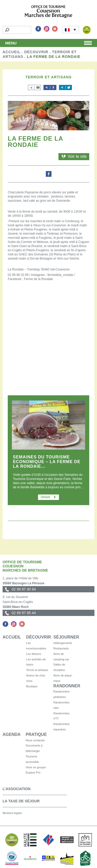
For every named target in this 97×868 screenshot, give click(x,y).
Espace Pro (33, 772)
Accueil (12, 52)
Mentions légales (12, 813)
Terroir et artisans (37, 670)
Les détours (33, 654)
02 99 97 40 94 (24, 589)
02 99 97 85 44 (24, 613)
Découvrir (36, 52)
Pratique (36, 734)
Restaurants (61, 648)
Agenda (12, 734)
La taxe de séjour (21, 801)
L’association (17, 789)
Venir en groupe (36, 767)
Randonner (67, 686)
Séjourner (66, 637)
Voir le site (74, 157)
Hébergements (63, 643)
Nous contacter (35, 740)
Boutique (32, 686)
